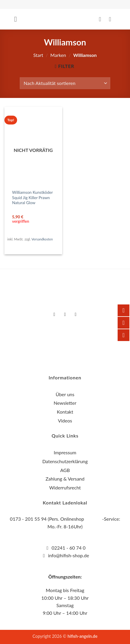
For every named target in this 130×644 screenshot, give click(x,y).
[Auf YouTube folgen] (76, 315)
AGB (65, 470)
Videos (65, 421)
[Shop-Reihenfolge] (65, 83)
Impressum (65, 452)
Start (38, 55)
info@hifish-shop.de (68, 555)
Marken (58, 55)
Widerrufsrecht (65, 487)
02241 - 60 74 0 (69, 548)
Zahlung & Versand (65, 479)
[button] (18, 19)
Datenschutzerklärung (65, 461)
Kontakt (65, 412)
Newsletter (65, 403)
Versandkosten (42, 239)
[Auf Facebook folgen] (54, 315)
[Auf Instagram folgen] (65, 315)
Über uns (65, 394)
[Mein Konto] (102, 19)
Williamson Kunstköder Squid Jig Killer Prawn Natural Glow (32, 198)
